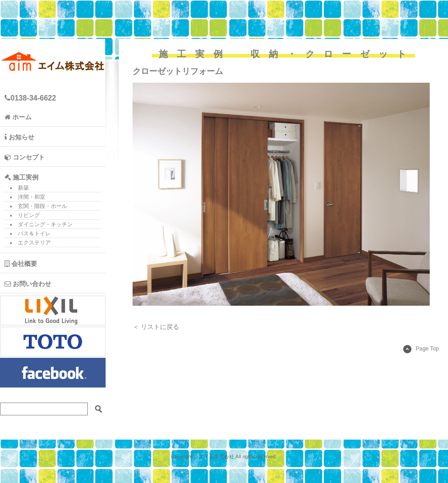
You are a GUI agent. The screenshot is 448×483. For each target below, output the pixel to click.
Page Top (421, 349)
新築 (23, 188)
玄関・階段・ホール (43, 206)
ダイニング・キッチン (45, 224)
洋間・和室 (32, 197)
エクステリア (34, 243)
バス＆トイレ (34, 234)
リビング (29, 215)
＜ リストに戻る (156, 327)
